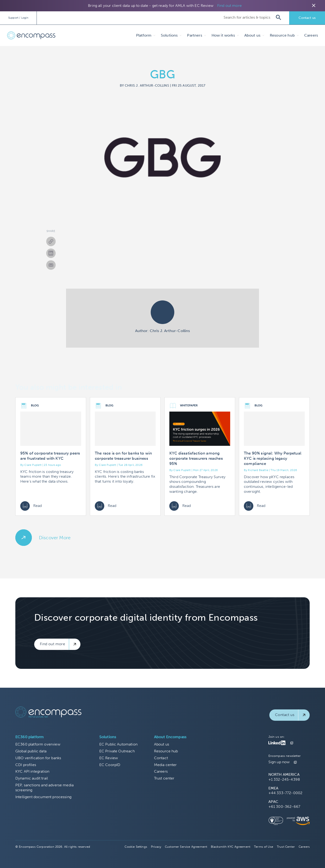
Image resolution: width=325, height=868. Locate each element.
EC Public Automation (118, 744)
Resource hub (166, 751)
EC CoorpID (110, 765)
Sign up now (279, 762)
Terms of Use (264, 847)
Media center (165, 765)
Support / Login (18, 18)
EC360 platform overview (38, 744)
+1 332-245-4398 (284, 779)
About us (162, 744)
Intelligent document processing (43, 797)
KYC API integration (32, 771)
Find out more (229, 6)
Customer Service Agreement (186, 847)
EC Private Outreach (117, 751)
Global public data (31, 751)
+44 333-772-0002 (285, 793)
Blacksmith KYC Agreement (231, 847)
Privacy (156, 847)
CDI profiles (26, 765)
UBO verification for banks (38, 758)
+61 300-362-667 (284, 807)
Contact (161, 758)
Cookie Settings (136, 847)
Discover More (55, 538)
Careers (311, 35)
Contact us (307, 18)
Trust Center (286, 847)
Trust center (164, 778)
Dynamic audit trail (32, 778)
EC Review (109, 758)
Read (31, 506)
